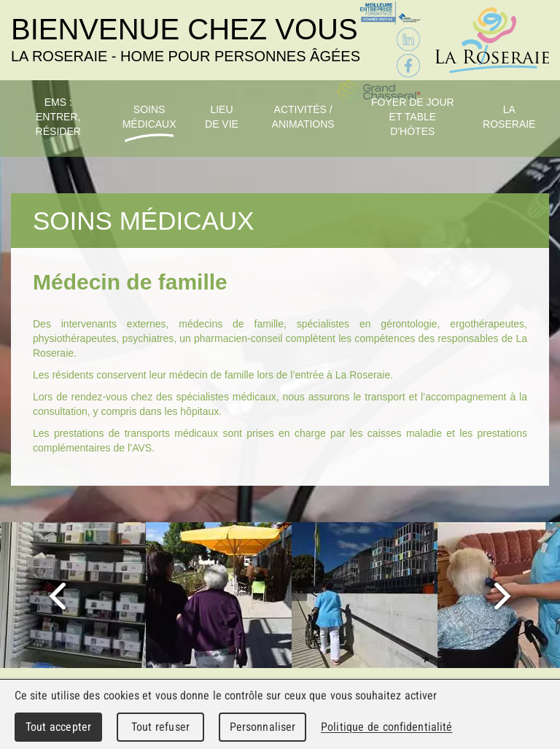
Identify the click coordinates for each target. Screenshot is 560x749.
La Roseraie (509, 117)
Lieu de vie (222, 117)
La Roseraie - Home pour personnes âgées (492, 40)
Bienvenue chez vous (186, 39)
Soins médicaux (149, 117)
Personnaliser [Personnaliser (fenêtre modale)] (263, 727)
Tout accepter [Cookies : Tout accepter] (58, 727)
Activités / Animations (303, 117)
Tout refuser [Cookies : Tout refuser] (160, 727)
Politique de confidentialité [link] (386, 727)
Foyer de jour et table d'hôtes (413, 117)
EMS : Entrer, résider (58, 117)
